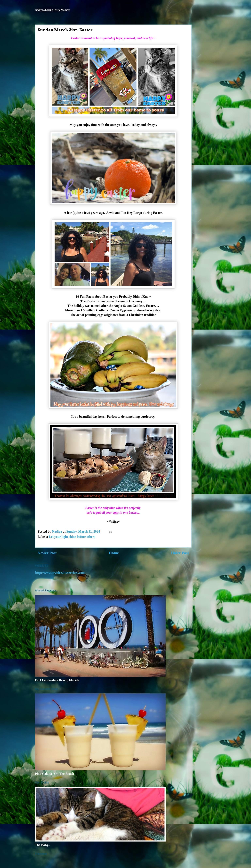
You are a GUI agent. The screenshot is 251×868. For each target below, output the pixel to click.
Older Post (180, 553)
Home (114, 553)
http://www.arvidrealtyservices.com (60, 573)
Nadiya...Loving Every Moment (53, 10)
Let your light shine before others (72, 537)
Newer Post (47, 553)
